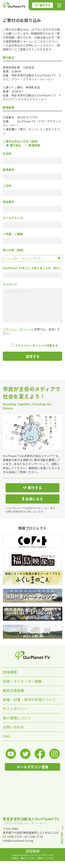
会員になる (33, 506)
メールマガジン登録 (32, 774)
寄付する (43, 5)
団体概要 (10, 679)
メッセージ (10, 284)
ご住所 (7, 186)
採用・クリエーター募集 (22, 688)
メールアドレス (13, 218)
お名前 (7, 153)
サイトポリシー (15, 716)
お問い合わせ (13, 734)
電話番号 (8, 202)
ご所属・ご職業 (13, 234)
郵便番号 (8, 170)
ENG (6, 743)
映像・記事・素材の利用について (29, 706)
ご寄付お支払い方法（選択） (21, 141)
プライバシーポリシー (17, 336)
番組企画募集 (13, 697)
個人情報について (17, 725)
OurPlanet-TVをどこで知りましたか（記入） (32, 268)
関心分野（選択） (14, 250)
